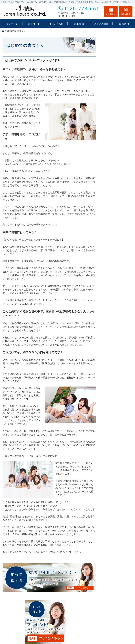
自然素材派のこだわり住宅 (118, 133)
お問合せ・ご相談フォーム (112, 608)
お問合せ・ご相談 (116, 209)
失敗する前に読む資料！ (117, 200)
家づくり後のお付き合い (118, 158)
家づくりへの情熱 (116, 174)
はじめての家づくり (117, 142)
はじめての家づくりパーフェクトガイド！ (33, 60)
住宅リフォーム (116, 118)
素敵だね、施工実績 (117, 111)
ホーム (110, 104)
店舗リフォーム (116, 124)
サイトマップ (113, 231)
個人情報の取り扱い (117, 224)
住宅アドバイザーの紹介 (118, 183)
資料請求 (126, 11)
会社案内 (111, 167)
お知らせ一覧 (113, 216)
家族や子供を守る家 (117, 149)
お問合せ (111, 11)
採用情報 (111, 191)
